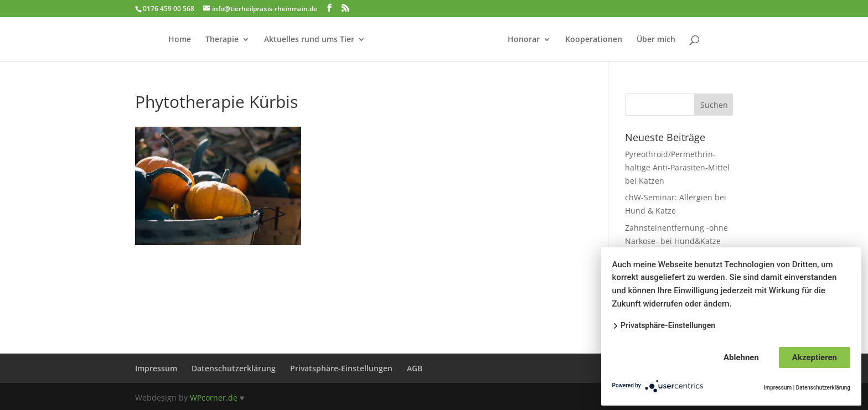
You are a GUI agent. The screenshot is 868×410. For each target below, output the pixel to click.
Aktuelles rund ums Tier (309, 40)
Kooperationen (594, 40)
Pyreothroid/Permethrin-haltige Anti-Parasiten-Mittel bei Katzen (677, 167)
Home (180, 40)
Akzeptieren (815, 357)
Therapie (222, 40)
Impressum (156, 368)
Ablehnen (741, 357)
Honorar (524, 40)
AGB (415, 368)
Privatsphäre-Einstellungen (341, 368)
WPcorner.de (214, 398)
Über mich (656, 40)
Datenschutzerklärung (234, 368)
